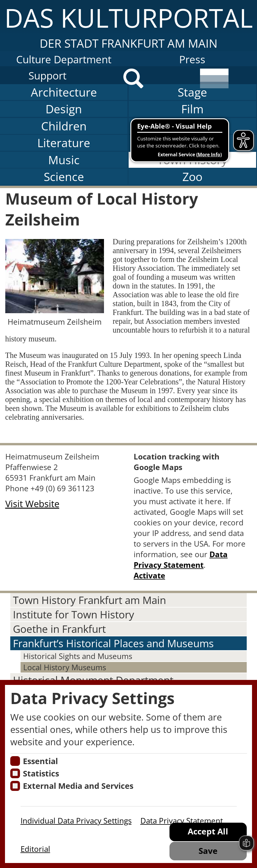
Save (208, 851)
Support (47, 75)
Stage (192, 92)
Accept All (208, 831)
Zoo (192, 177)
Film (192, 109)
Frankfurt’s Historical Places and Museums (113, 643)
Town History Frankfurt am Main (89, 600)
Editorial (35, 849)
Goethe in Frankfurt (59, 629)
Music (64, 160)
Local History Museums (65, 667)
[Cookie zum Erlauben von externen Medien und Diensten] (15, 786)
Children (64, 126)
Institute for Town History (74, 614)
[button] (128, 26)
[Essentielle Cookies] (15, 761)
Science (64, 177)
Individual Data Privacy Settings (76, 821)
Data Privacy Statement (181, 560)
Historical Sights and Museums (78, 656)
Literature (64, 143)
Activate (149, 575)
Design (64, 109)
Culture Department (64, 59)
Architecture (64, 92)
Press (192, 59)
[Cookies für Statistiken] (15, 774)
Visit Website (32, 504)
